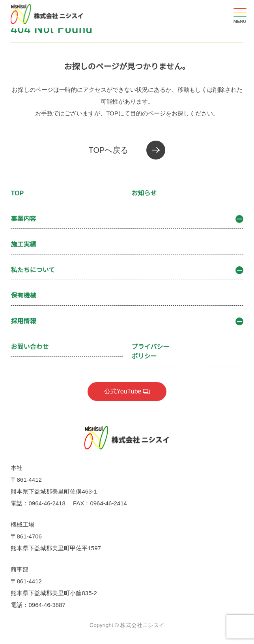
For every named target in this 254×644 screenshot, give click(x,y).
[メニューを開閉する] (240, 14)
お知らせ (144, 193)
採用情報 (127, 321)
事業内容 (127, 219)
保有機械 (23, 296)
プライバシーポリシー (151, 352)
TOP (17, 193)
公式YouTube (123, 391)
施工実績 (23, 244)
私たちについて (127, 270)
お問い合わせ (30, 347)
